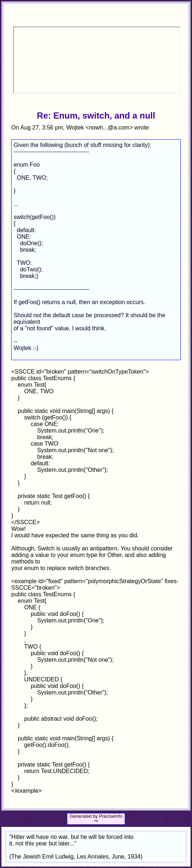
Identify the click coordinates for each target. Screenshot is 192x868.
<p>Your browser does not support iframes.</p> (97, 60)
